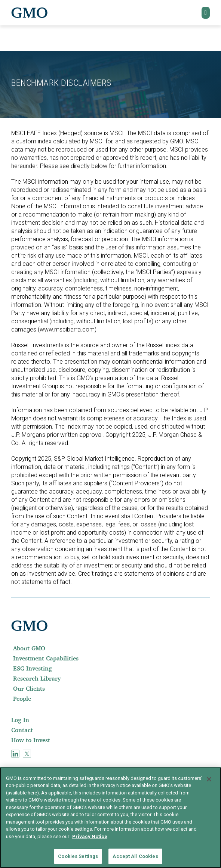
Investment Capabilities (46, 658)
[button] (206, 13)
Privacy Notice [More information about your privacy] (90, 836)
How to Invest (31, 740)
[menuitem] (110, 648)
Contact (22, 730)
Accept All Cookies (135, 856)
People (22, 699)
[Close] (209, 779)
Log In (20, 720)
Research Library (37, 678)
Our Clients (29, 688)
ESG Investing (33, 668)
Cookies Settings (78, 856)
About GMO (29, 648)
